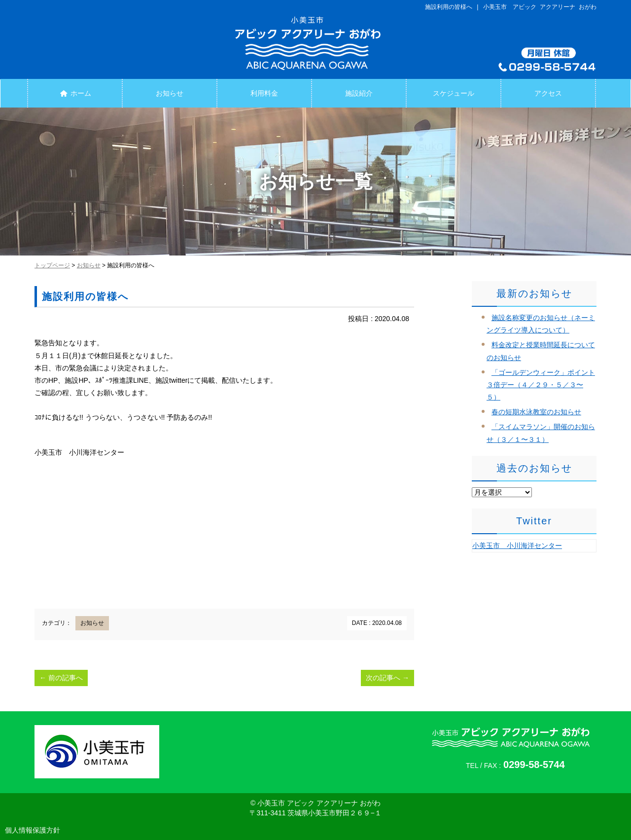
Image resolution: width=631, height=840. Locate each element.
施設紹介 (359, 93)
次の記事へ (387, 678)
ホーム (75, 93)
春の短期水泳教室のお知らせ (536, 412)
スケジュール (454, 93)
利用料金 (264, 93)
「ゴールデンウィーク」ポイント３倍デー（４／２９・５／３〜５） (541, 385)
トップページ (52, 265)
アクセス (548, 93)
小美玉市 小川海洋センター (517, 546)
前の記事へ (61, 678)
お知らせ (170, 93)
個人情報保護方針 (33, 830)
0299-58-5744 (534, 765)
